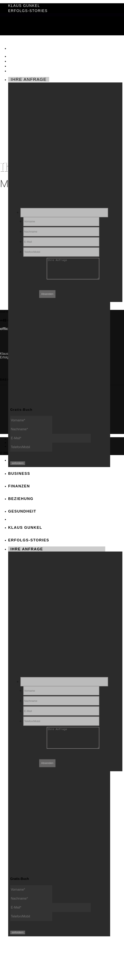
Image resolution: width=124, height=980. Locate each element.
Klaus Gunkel (24, 6)
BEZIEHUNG (23, 66)
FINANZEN (21, 61)
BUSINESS (21, 56)
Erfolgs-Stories (28, 11)
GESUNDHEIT (24, 71)
